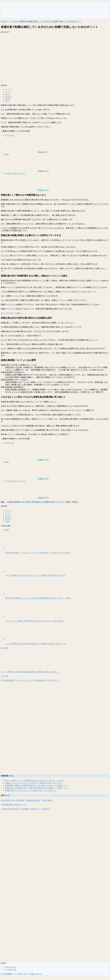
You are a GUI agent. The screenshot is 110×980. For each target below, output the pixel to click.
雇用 (15, 21)
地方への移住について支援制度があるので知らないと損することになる (34, 781)
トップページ (11, 970)
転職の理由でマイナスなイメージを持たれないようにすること (31, 791)
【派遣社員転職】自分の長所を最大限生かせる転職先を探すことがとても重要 (38, 502)
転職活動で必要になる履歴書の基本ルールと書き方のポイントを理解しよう (36, 786)
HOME (4, 963)
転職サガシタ (6, 21)
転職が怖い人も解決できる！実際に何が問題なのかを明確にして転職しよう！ (37, 788)
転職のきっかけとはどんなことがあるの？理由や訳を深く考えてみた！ (34, 783)
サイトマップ (11, 967)
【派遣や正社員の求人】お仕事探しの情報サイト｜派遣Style (26, 809)
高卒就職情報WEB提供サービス (14, 805)
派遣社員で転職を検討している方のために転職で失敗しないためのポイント (50, 21)
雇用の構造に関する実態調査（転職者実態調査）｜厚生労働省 (26, 800)
